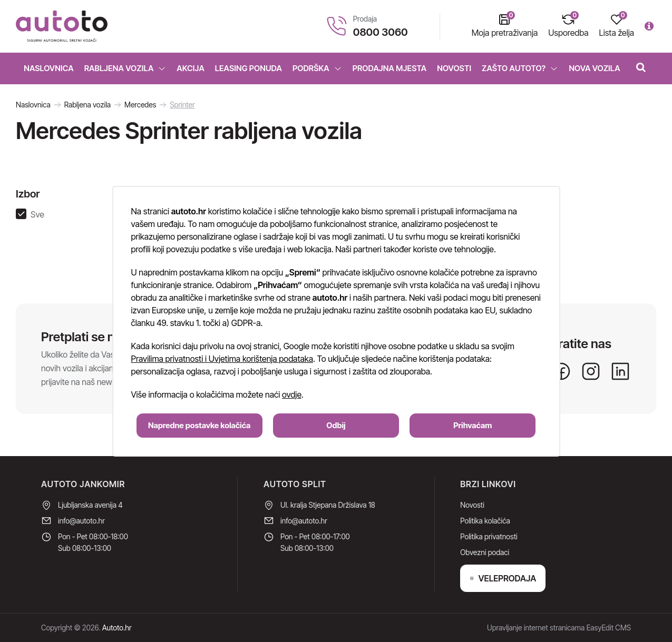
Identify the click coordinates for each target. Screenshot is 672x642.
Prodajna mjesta (389, 68)
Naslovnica (49, 68)
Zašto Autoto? (520, 68)
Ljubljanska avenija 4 (90, 505)
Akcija (191, 68)
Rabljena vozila (125, 68)
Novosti (454, 68)
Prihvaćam (473, 425)
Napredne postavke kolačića (199, 425)
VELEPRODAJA (503, 578)
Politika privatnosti (489, 536)
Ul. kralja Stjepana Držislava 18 (328, 505)
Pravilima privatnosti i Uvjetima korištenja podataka (222, 359)
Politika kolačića (485, 521)
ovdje (292, 394)
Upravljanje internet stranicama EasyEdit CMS (559, 628)
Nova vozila (594, 68)
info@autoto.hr (81, 521)
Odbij (336, 425)
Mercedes (140, 105)
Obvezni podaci (485, 552)
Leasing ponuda (249, 68)
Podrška (317, 68)
